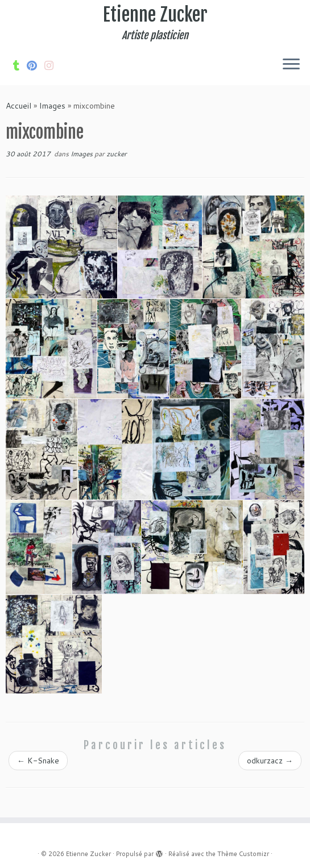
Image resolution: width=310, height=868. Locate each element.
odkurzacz (270, 761)
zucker (117, 154)
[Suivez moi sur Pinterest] (36, 65)
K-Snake (38, 761)
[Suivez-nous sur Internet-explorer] (53, 65)
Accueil (18, 106)
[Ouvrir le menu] (291, 65)
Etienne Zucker (155, 15)
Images (52, 106)
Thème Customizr (243, 854)
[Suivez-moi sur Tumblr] (20, 65)
